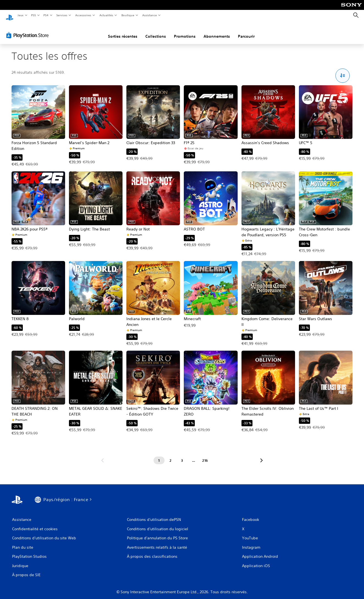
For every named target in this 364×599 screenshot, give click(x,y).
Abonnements (217, 31)
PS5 (34, 15)
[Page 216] (205, 455)
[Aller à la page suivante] (262, 455)
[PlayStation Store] (29, 30)
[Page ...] (194, 455)
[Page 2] (171, 455)
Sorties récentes (123, 31)
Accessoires (83, 15)
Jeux (20, 15)
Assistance (150, 15)
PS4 (46, 15)
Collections (156, 31)
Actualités (106, 15)
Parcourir (246, 31)
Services (62, 15)
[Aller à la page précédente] (102, 455)
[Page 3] (182, 455)
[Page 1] (159, 455)
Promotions (185, 31)
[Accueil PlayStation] (10, 15)
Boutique (128, 15)
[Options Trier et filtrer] (343, 71)
